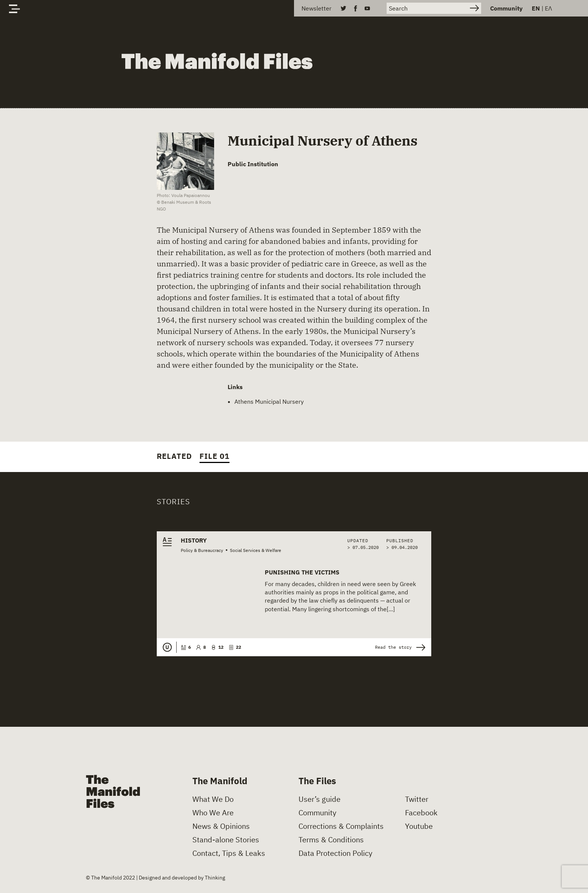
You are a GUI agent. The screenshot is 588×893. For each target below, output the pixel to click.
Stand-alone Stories (226, 840)
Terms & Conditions (331, 840)
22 (235, 647)
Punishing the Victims (302, 572)
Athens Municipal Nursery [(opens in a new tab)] (269, 401)
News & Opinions (221, 826)
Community (506, 8)
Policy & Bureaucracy (202, 550)
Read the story (400, 647)
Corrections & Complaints (341, 826)
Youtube (419, 826)
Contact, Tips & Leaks (229, 853)
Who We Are (213, 813)
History (194, 540)
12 (217, 647)
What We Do (213, 799)
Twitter (417, 799)
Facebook (421, 813)
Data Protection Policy (335, 853)
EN (536, 8)
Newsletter (316, 8)
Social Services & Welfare (256, 550)
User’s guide (319, 799)
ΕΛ (548, 8)
